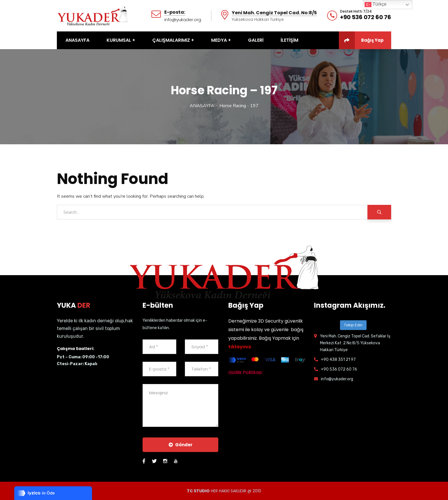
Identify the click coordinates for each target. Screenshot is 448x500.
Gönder (181, 445)
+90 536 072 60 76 (366, 17)
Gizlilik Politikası (245, 372)
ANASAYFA (202, 106)
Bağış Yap (361, 40)
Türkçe (376, 5)
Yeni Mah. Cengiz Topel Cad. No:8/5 (274, 13)
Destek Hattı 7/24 (356, 11)
